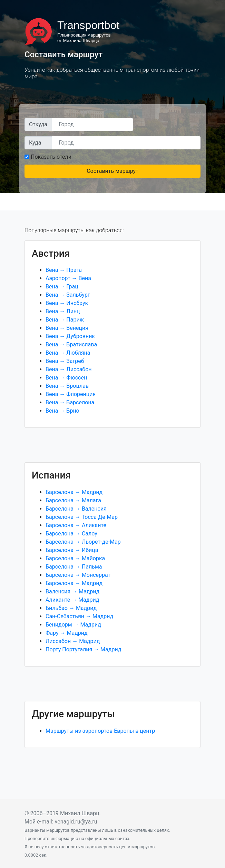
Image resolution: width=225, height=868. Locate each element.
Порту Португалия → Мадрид (83, 649)
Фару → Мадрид (67, 633)
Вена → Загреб (65, 361)
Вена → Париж (65, 320)
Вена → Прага (64, 270)
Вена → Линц (63, 311)
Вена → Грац (62, 287)
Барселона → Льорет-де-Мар (83, 542)
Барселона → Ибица (72, 550)
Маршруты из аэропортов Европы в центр (100, 731)
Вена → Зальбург (68, 295)
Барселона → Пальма (74, 567)
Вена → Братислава (71, 344)
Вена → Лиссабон (69, 369)
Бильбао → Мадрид (71, 608)
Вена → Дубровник (70, 336)
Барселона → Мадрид (74, 492)
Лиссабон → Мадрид (73, 641)
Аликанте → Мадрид (72, 600)
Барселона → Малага (73, 500)
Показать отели (51, 157)
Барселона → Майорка (75, 558)
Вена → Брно (62, 411)
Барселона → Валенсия (76, 509)
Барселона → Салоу (71, 534)
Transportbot (88, 25)
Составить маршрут (112, 171)
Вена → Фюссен (66, 378)
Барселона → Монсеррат (78, 575)
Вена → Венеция (67, 328)
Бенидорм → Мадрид (73, 625)
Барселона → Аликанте (76, 525)
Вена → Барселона (70, 402)
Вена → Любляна (68, 353)
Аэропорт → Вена (68, 278)
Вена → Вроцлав (67, 386)
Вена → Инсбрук (67, 303)
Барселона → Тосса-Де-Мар (82, 517)
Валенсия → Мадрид (72, 591)
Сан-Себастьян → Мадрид (79, 616)
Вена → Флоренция (71, 394)
